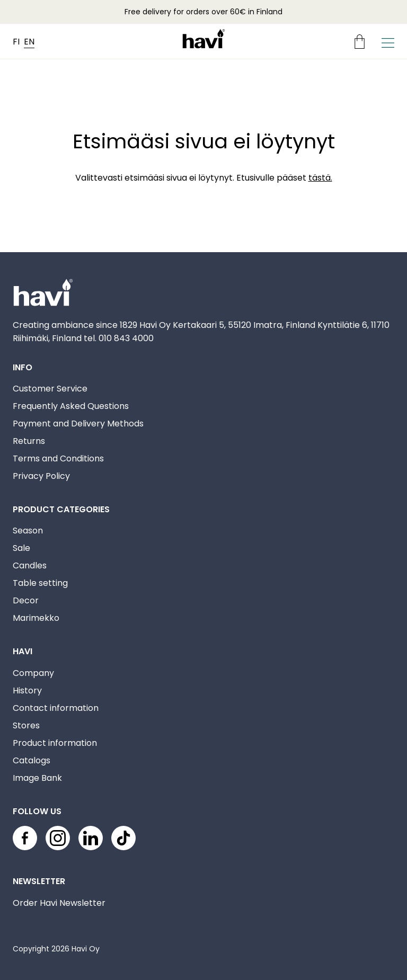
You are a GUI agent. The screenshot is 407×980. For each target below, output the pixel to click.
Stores (26, 725)
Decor (26, 600)
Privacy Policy (41, 476)
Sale (21, 548)
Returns (29, 441)
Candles (30, 565)
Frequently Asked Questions (71, 406)
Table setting (40, 583)
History (27, 691)
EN (29, 42)
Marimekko (36, 618)
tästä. (320, 178)
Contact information (56, 708)
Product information (55, 743)
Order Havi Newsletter (59, 903)
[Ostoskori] (364, 42)
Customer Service (50, 389)
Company (33, 673)
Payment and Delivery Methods (78, 424)
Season (28, 531)
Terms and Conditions (58, 458)
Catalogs (32, 760)
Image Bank (37, 778)
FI (16, 42)
